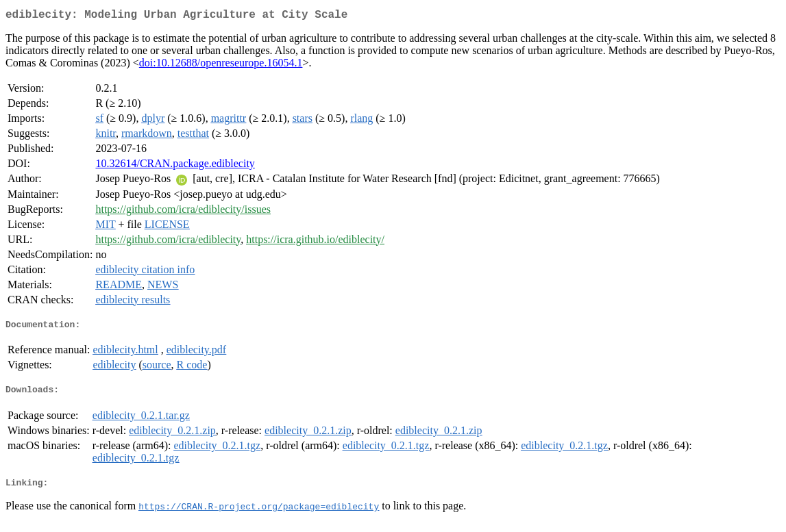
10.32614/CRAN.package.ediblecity (175, 166)
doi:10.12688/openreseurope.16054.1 (221, 65)
